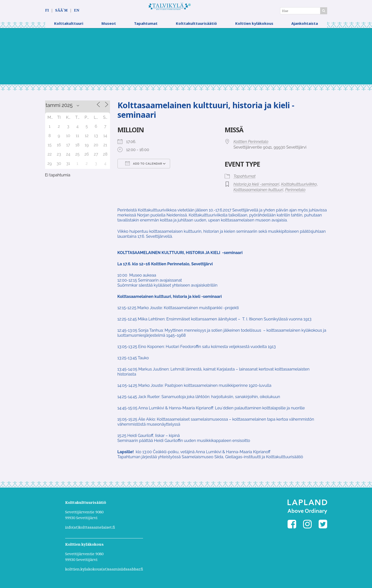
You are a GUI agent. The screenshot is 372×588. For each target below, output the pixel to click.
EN (77, 10)
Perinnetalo (295, 193)
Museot (109, 26)
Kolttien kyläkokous (254, 26)
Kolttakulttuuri (69, 26)
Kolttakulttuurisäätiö (196, 26)
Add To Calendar (144, 167)
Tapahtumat (146, 26)
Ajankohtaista (305, 26)
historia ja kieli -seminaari (256, 187)
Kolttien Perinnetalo (251, 145)
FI (47, 10)
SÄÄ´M (61, 10)
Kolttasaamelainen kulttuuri (258, 193)
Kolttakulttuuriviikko (299, 187)
